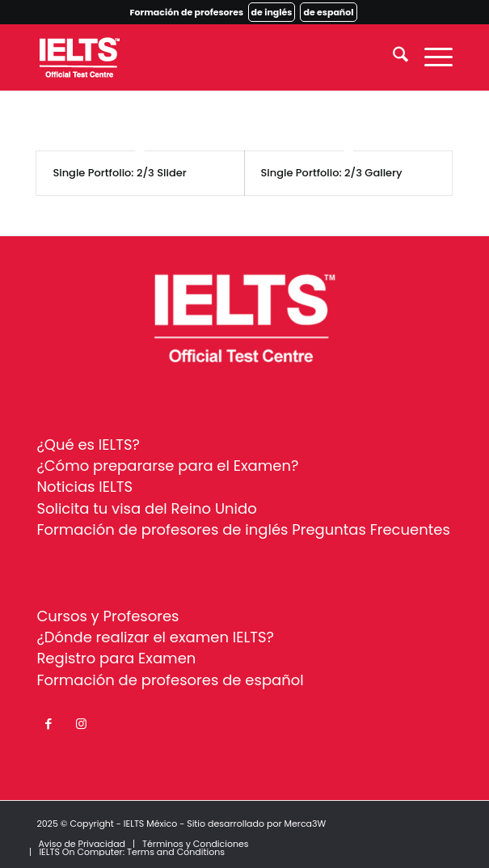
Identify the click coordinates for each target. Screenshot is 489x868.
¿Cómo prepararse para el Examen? (167, 466)
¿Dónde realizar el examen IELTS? (155, 637)
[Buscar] (392, 57)
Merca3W (305, 824)
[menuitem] (392, 57)
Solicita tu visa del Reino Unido (146, 508)
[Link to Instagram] (81, 724)
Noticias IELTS (84, 487)
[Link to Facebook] (48, 724)
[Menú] (430, 57)
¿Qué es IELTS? (88, 445)
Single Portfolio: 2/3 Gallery (332, 173)
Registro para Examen (116, 658)
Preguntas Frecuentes (371, 529)
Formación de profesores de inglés (162, 529)
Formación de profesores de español (170, 680)
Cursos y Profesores (107, 616)
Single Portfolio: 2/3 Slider (119, 173)
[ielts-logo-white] (202, 57)
